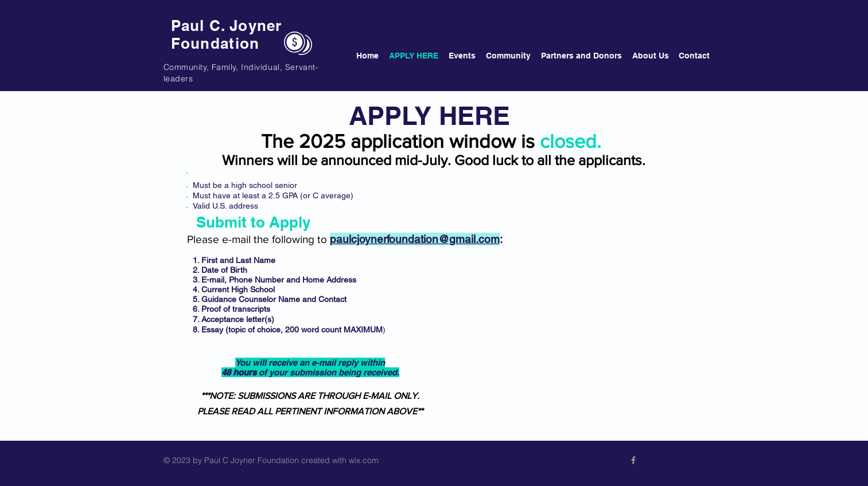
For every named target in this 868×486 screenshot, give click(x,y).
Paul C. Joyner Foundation (227, 34)
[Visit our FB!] (633, 460)
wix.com (364, 460)
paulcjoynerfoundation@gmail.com (415, 239)
